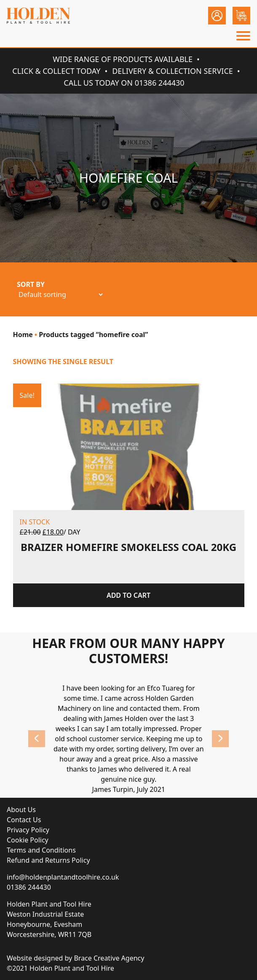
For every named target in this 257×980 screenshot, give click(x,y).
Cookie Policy (28, 840)
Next (220, 739)
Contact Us (24, 820)
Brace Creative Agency (109, 958)
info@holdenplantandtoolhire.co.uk (63, 877)
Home (23, 335)
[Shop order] (60, 294)
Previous (37, 739)
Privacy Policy (28, 830)
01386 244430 (29, 887)
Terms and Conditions (41, 850)
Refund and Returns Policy (48, 860)
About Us (21, 810)
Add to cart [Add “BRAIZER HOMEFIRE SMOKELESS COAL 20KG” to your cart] (128, 595)
